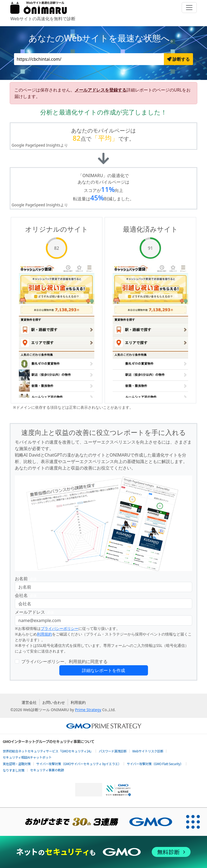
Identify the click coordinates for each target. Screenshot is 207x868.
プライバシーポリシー (60, 628)
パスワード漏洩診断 (113, 751)
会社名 (27, 595)
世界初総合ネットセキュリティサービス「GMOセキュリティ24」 (48, 751)
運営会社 (29, 702)
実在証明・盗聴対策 (17, 764)
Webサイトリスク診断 (148, 751)
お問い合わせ (54, 702)
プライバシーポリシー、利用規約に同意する (64, 661)
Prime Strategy (88, 710)
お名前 (27, 579)
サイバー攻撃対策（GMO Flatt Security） (155, 764)
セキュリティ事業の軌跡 (47, 770)
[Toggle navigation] (189, 8)
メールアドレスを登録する (101, 90)
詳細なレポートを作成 (103, 670)
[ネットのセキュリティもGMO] (103, 852)
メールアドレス (35, 612)
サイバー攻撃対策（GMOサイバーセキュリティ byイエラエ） (79, 764)
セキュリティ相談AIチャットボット (27, 757)
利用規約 (44, 634)
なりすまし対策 (14, 770)
